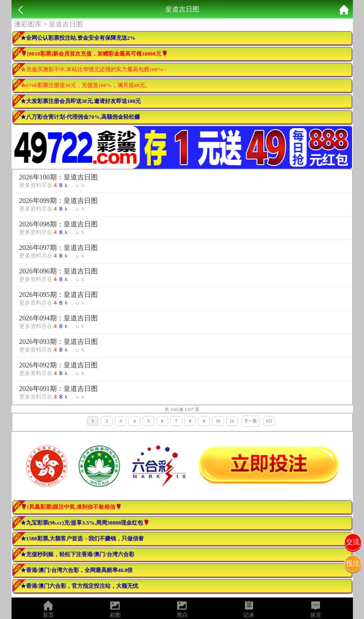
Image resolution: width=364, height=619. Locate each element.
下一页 (250, 421)
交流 (353, 542)
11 (232, 421)
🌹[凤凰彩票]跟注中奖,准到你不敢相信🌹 (71, 507)
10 (218, 421)
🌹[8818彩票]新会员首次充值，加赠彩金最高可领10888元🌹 (94, 54)
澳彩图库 (28, 24)
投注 (353, 563)
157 (269, 421)
